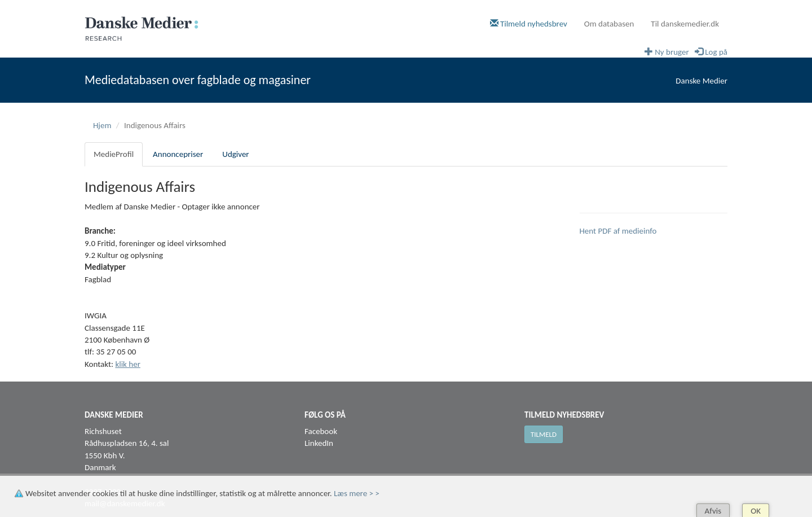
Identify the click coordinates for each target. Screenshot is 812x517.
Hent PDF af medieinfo (618, 231)
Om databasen (609, 24)
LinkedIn (319, 443)
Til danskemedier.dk (685, 24)
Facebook (321, 431)
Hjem (102, 125)
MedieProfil (114, 154)
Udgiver (235, 154)
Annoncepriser (178, 154)
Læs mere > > (357, 493)
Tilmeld (544, 434)
